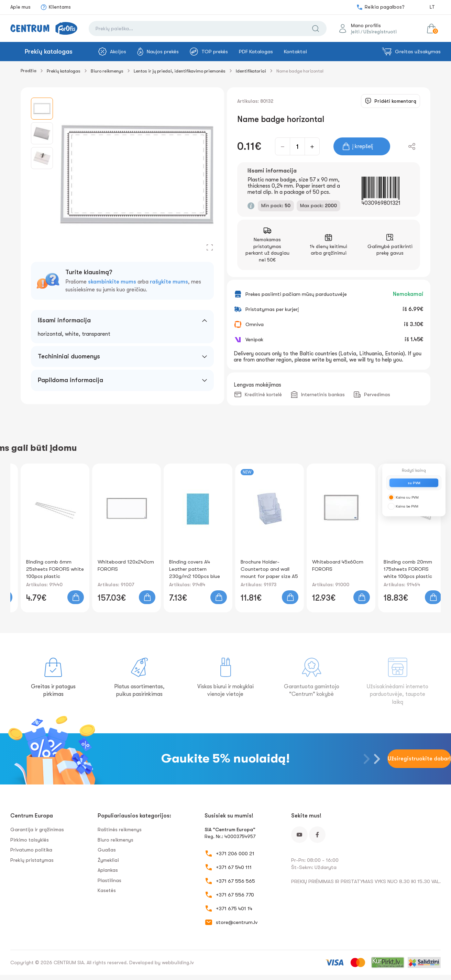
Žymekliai (108, 860)
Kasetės (107, 890)
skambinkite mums (112, 282)
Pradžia (29, 71)
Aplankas (108, 870)
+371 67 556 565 (235, 881)
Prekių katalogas (49, 52)
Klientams (56, 7)
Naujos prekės (158, 52)
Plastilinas (109, 880)
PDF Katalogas (256, 52)
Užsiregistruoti (380, 32)
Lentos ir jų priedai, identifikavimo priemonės (180, 71)
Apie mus (20, 7)
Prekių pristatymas (32, 860)
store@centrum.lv (237, 922)
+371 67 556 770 (235, 895)
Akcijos (112, 52)
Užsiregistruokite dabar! (419, 759)
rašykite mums (169, 282)
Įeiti (355, 32)
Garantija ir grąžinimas (37, 829)
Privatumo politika (31, 850)
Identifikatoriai (251, 71)
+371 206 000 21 (235, 854)
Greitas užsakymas (411, 52)
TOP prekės (209, 52)
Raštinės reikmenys (120, 829)
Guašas (107, 850)
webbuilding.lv (178, 962)
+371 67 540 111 (234, 867)
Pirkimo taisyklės (30, 840)
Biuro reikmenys (107, 71)
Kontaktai (295, 52)
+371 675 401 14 (234, 909)
